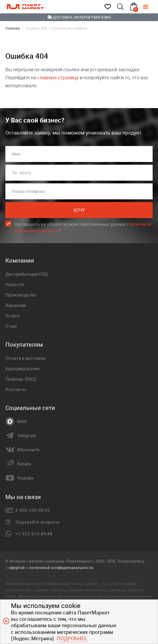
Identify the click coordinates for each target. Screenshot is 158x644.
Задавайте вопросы (38, 522)
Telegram (27, 436)
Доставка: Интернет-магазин (79, 17)
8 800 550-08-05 (33, 510)
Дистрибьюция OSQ (27, 274)
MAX (22, 421)
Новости (15, 284)
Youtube (25, 478)
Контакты (16, 389)
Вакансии (16, 305)
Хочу (79, 210)
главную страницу (58, 77)
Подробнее (72, 638)
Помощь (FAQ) (21, 379)
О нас (11, 326)
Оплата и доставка (25, 358)
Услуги (13, 316)
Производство (21, 295)
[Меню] (149, 7)
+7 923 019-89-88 (34, 534)
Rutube (24, 464)
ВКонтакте (28, 450)
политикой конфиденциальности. (62, 567)
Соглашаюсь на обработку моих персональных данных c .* (83, 228)
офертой (17, 567)
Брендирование (22, 368)
